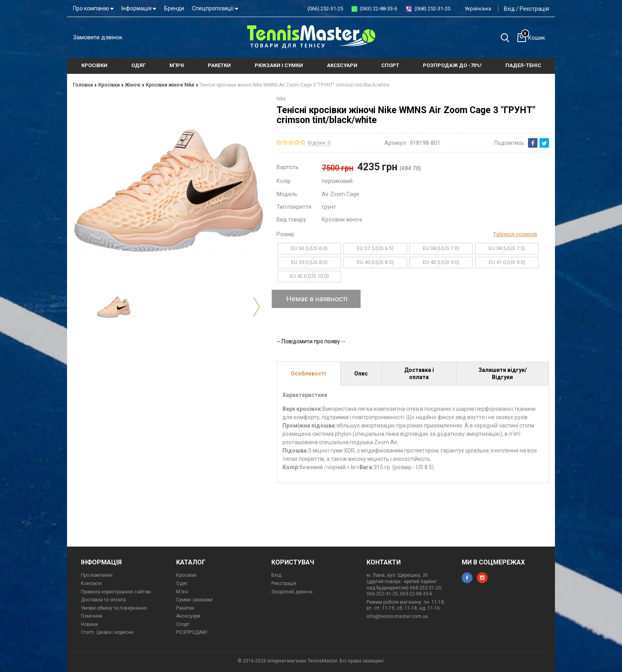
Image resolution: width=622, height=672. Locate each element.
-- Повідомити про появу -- (311, 341)
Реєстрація (534, 9)
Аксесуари (188, 616)
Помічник (92, 616)
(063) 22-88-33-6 (378, 9)
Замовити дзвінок (98, 37)
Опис (361, 373)
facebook (467, 578)
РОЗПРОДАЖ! (192, 632)
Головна (84, 85)
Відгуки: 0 (319, 142)
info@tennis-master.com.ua (397, 616)
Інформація (139, 8)
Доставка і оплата (419, 373)
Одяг (182, 583)
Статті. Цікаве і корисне (107, 632)
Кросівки (109, 85)
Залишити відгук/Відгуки (503, 373)
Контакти (91, 583)
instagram (482, 578)
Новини (89, 624)
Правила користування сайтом (116, 591)
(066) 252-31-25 (325, 9)
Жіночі (132, 85)
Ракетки (185, 608)
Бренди (174, 8)
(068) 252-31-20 (432, 9)
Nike (281, 98)
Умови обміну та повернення (114, 608)
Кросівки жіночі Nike (168, 85)
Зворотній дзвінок (292, 591)
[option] (114, 306)
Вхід (509, 9)
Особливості (308, 373)
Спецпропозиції (215, 8)
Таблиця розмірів (515, 234)
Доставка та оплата (103, 600)
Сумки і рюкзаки (194, 600)
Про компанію (93, 8)
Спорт (183, 624)
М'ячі (182, 591)
